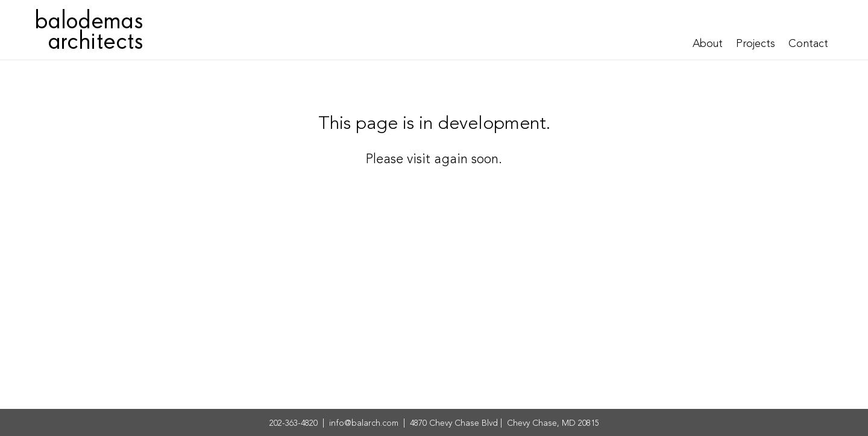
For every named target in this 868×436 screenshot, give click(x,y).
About (708, 44)
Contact (808, 44)
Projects (756, 44)
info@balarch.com (364, 423)
